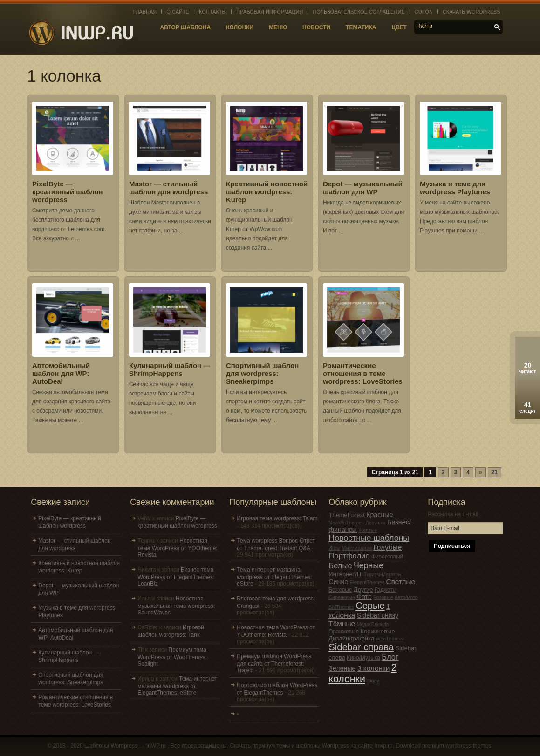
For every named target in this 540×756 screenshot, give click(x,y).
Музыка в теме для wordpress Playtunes (455, 188)
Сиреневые (342, 597)
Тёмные (342, 623)
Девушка (375, 523)
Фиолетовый (387, 557)
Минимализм (357, 548)
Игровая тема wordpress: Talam (277, 518)
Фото (364, 597)
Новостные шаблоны (369, 538)
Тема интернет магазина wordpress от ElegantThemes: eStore (177, 686)
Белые (340, 566)
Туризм (372, 574)
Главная (145, 12)
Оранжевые (344, 632)
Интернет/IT (345, 574)
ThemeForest (347, 515)
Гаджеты (386, 590)
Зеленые (342, 668)
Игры (334, 548)
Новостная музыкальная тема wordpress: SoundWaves (176, 606)
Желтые (368, 530)
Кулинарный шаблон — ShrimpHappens (170, 369)
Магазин (391, 574)
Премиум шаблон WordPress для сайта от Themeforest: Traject (274, 663)
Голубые (387, 547)
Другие (363, 589)
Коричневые (378, 631)
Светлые (401, 582)
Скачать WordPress (472, 12)
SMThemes (341, 607)
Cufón (424, 12)
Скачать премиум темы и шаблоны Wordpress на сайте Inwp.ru (311, 746)
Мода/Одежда (373, 624)
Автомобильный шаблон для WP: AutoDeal (61, 373)
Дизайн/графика (351, 638)
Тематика (361, 27)
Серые (370, 606)
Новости (316, 27)
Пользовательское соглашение (359, 12)
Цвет (399, 27)
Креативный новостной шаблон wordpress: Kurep (267, 192)
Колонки (240, 27)
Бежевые (340, 590)
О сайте (178, 12)
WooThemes (390, 639)
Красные (379, 515)
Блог (390, 657)
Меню (278, 27)
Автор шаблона (186, 27)
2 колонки (362, 673)
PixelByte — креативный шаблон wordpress (68, 192)
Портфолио (349, 556)
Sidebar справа (361, 647)
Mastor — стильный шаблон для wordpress (168, 188)
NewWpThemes (346, 523)
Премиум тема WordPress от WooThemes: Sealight (172, 657)
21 (495, 472)
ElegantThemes (367, 582)
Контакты (213, 12)
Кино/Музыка (363, 658)
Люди (373, 681)
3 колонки (374, 668)
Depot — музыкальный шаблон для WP (363, 188)
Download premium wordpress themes (443, 746)
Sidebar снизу (378, 615)
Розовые (383, 597)
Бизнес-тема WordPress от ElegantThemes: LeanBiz (176, 577)
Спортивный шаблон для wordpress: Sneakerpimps (262, 373)
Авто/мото (406, 597)
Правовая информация (270, 12)
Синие (338, 582)
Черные (369, 565)
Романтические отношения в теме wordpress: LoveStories (363, 373)
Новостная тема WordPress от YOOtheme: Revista (177, 548)
